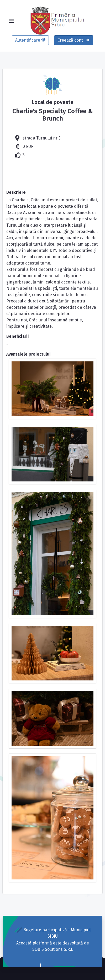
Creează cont (74, 40)
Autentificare (30, 40)
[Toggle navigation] (12, 21)
